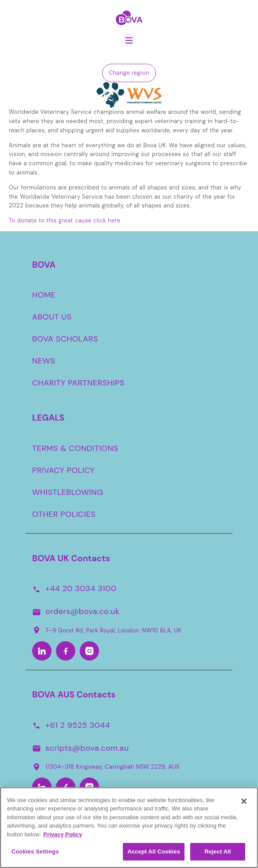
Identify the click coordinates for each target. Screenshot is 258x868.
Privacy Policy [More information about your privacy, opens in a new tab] (63, 838)
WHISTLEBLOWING (68, 492)
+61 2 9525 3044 (78, 725)
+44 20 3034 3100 (81, 588)
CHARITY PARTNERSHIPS (78, 383)
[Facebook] (66, 651)
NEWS (44, 361)
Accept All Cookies (154, 855)
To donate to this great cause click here (65, 220)
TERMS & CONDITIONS (75, 448)
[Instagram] (89, 651)
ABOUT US (52, 317)
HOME (44, 295)
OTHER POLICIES (64, 514)
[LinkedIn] (42, 651)
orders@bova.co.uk (83, 611)
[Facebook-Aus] (66, 787)
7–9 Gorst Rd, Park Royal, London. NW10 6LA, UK (107, 630)
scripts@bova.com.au (87, 748)
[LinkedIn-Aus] (42, 787)
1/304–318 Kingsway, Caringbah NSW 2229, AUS (106, 767)
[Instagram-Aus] (89, 787)
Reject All (217, 855)
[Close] (244, 805)
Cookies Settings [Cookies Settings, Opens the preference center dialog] (35, 855)
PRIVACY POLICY (63, 470)
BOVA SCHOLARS (65, 339)
